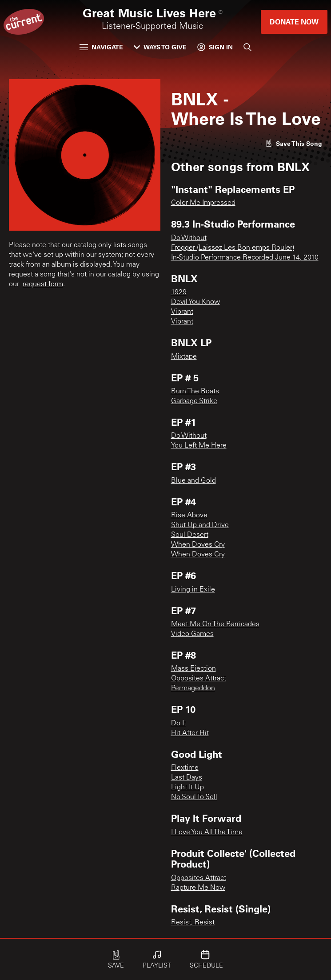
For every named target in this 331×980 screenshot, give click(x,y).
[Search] (247, 47)
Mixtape (184, 357)
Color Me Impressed (203, 203)
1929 (179, 292)
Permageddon (193, 688)
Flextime (185, 768)
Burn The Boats (195, 392)
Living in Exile (193, 590)
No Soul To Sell (194, 797)
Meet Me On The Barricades (215, 624)
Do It (179, 724)
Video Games (192, 634)
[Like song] (294, 143)
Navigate (101, 47)
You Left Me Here (199, 446)
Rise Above (189, 516)
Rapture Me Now (198, 888)
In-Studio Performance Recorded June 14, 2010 (245, 258)
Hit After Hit (190, 733)
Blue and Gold (193, 481)
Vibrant (182, 312)
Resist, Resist (193, 923)
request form (43, 284)
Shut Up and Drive (200, 525)
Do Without (189, 238)
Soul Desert (190, 535)
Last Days (187, 778)
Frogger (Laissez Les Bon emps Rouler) (233, 248)
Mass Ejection (193, 669)
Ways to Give (160, 47)
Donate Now (294, 22)
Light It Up (187, 788)
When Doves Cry (198, 545)
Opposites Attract (199, 679)
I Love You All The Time (207, 832)
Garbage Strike (194, 401)
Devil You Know (195, 302)
